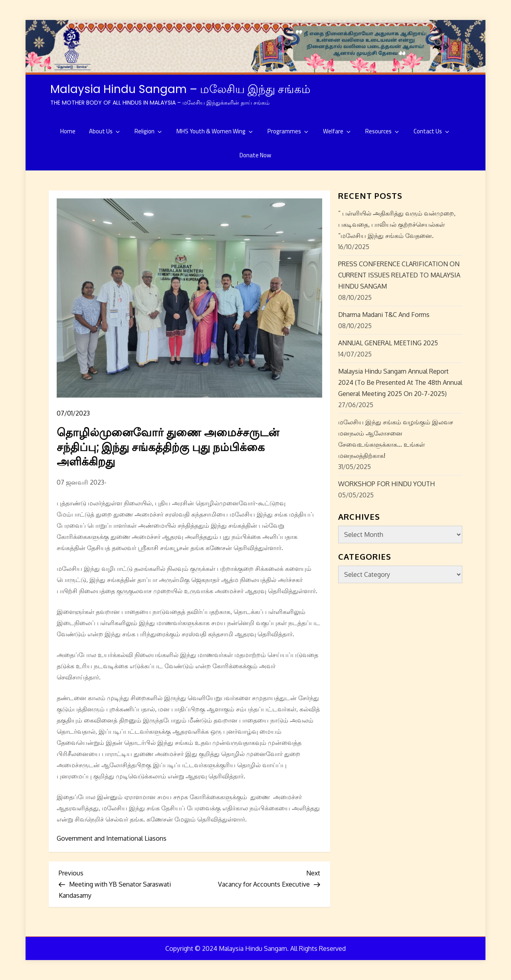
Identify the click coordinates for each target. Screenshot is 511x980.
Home (68, 131)
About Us (105, 131)
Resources (383, 131)
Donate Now (255, 155)
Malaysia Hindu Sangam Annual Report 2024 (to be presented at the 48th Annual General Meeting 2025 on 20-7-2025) (400, 382)
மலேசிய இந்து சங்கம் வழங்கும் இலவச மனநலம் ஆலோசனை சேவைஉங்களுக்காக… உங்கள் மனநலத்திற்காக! (396, 439)
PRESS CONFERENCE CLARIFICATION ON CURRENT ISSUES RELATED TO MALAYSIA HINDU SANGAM (399, 275)
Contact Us (432, 131)
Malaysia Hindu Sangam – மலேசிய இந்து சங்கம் (180, 89)
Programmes (288, 131)
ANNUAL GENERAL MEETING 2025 (388, 343)
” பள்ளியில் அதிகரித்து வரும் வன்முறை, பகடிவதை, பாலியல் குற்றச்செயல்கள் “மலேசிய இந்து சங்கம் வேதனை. (397, 224)
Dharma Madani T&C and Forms (384, 315)
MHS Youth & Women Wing (215, 131)
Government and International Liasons (112, 838)
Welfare (337, 131)
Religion (149, 131)
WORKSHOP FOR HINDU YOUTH (386, 484)
